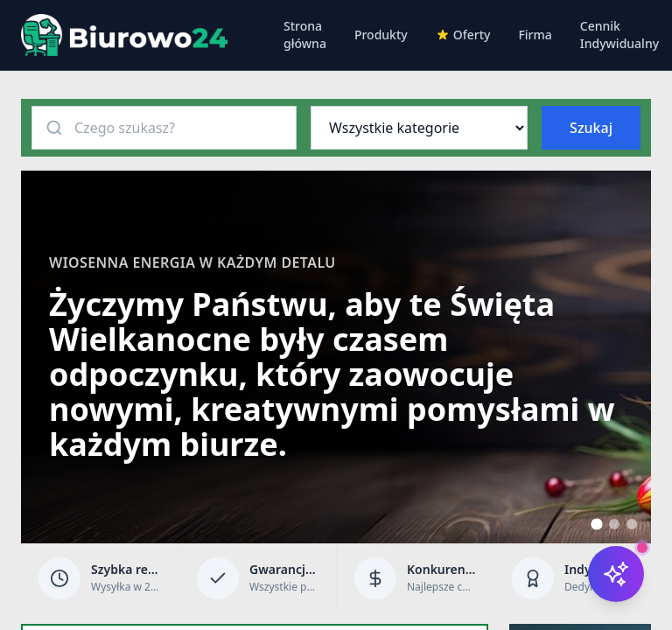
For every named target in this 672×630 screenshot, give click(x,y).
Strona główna (305, 35)
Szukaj (591, 128)
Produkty (381, 35)
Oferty (463, 35)
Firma (535, 35)
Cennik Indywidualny (619, 35)
